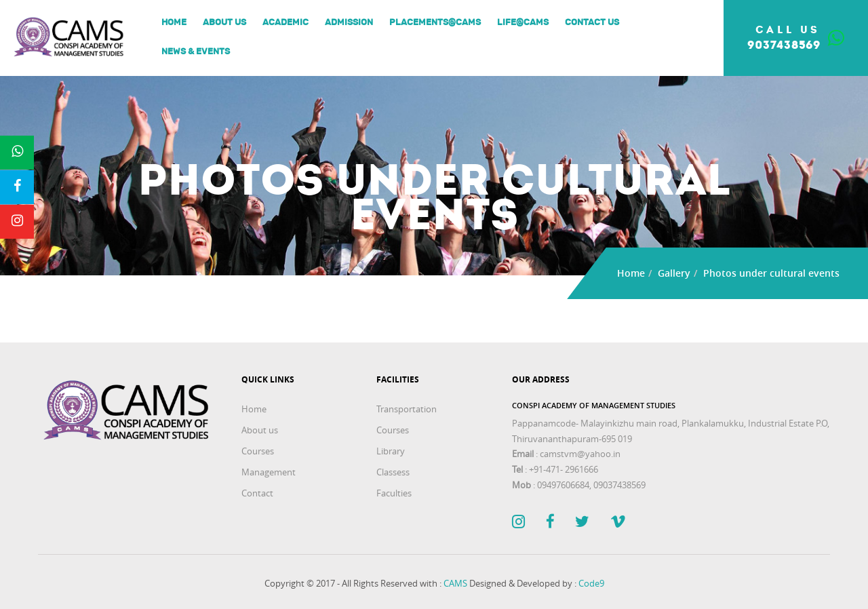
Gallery (674, 273)
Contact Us (592, 23)
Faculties (394, 493)
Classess (393, 472)
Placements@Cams (435, 23)
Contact (257, 493)
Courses (258, 451)
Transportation (407, 409)
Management (269, 472)
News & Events (196, 52)
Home (174, 23)
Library (391, 451)
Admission (349, 23)
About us (224, 23)
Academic (285, 23)
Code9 (591, 583)
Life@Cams (523, 23)
